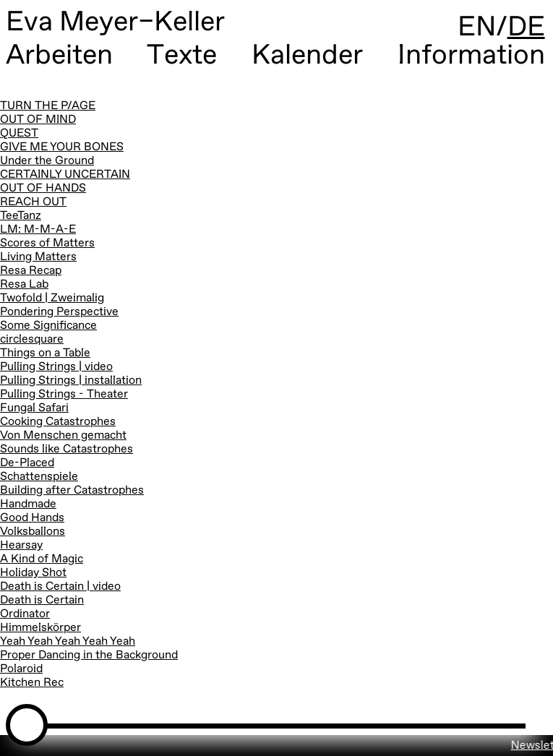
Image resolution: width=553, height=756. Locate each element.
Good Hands (32, 518)
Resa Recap (31, 271)
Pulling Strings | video (56, 367)
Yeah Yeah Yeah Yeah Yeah (68, 642)
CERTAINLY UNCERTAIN (65, 175)
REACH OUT (33, 202)
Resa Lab (24, 285)
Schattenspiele (39, 477)
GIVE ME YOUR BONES (62, 147)
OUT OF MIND (38, 120)
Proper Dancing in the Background (89, 656)
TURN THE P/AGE (48, 106)
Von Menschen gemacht (63, 436)
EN (477, 27)
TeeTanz (21, 216)
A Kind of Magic (42, 559)
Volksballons (33, 532)
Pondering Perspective (59, 312)
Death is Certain (42, 601)
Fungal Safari (34, 408)
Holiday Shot (33, 573)
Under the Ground (47, 161)
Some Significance (48, 326)
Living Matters (38, 257)
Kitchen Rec (32, 683)
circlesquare (32, 340)
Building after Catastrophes (72, 491)
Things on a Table (45, 353)
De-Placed (27, 463)
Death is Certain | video (60, 587)
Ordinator (25, 614)
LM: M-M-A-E (38, 230)
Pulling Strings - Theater (64, 395)
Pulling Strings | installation (71, 381)
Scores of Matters (47, 244)
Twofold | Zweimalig (52, 298)
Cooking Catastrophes (58, 422)
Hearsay (21, 546)
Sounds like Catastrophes (67, 450)
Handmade (28, 504)
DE (526, 27)
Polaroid (21, 669)
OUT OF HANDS (43, 189)
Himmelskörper (40, 628)
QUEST (19, 134)
